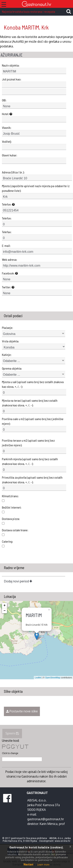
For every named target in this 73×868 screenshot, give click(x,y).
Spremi (12, 733)
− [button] (5, 611)
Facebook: (10, 273)
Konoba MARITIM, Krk (26, 27)
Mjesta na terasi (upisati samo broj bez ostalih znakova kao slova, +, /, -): (30, 403)
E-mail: (6, 246)
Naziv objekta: (11, 65)
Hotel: (7, 114)
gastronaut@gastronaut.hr (46, 819)
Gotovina (9, 334)
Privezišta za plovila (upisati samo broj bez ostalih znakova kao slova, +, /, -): (32, 480)
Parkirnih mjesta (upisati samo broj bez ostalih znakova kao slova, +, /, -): (30, 461)
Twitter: (8, 287)
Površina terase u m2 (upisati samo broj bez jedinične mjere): (28, 443)
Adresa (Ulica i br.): (13, 172)
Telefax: (7, 232)
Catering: (7, 541)
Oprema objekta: (12, 368)
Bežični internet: (12, 507)
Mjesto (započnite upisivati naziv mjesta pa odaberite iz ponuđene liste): (36, 188)
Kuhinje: (7, 355)
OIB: (4, 100)
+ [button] (5, 605)
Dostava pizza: (11, 519)
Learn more (43, 865)
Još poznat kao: (12, 79)
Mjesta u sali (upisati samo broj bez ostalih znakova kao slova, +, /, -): (33, 384)
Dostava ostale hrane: (15, 530)
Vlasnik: (7, 128)
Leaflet (38, 678)
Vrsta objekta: (11, 341)
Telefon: (8, 204)
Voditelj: (7, 141)
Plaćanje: (7, 328)
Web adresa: (10, 259)
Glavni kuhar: (10, 155)
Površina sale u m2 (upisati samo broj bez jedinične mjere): (33, 421)
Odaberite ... (11, 361)
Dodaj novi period (18, 581)
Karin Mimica (48, 824)
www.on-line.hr (62, 841)
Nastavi (28, 864)
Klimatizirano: (10, 496)
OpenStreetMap (53, 678)
